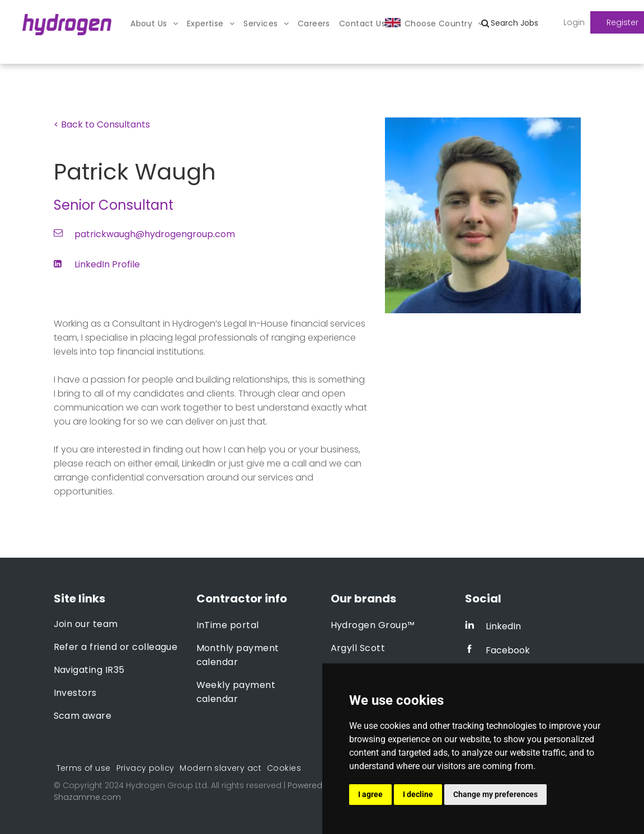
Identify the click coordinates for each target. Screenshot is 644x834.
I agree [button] (370, 794)
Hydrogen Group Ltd (166, 785)
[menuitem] (154, 24)
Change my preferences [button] (495, 794)
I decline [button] (418, 794)
